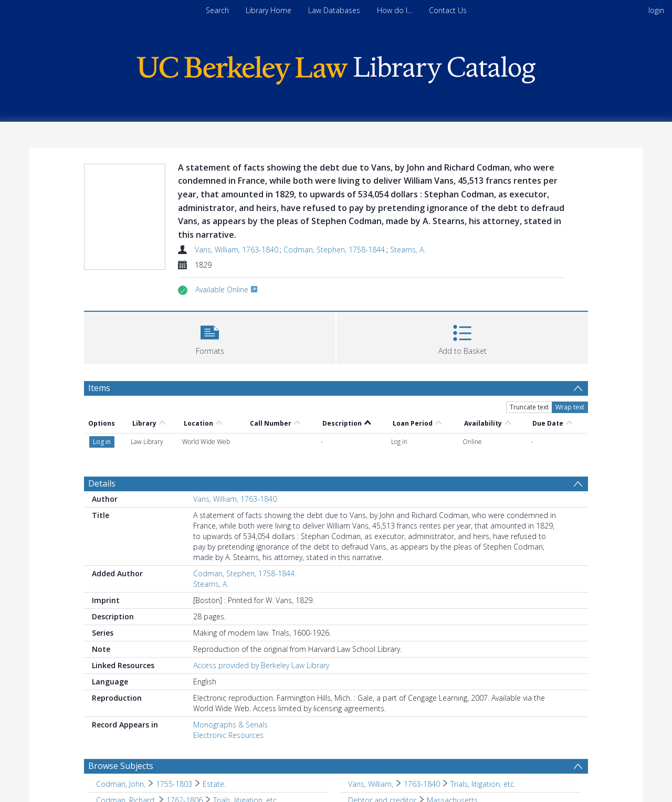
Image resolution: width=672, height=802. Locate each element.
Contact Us (448, 10)
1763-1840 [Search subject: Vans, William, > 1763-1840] (422, 784)
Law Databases (334, 10)
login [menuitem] (656, 10)
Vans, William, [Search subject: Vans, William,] (371, 784)
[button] (210, 337)
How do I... (395, 10)
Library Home (269, 10)
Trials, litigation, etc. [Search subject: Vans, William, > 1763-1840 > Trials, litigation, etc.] (483, 784)
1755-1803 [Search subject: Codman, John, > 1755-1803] (174, 784)
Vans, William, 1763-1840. (237, 250)
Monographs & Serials (230, 725)
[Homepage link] (336, 67)
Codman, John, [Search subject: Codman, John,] (121, 784)
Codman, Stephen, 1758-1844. (335, 250)
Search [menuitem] (217, 10)
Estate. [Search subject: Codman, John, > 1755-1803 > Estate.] (214, 784)
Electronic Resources (228, 735)
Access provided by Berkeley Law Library (261, 665)
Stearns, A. (408, 250)
